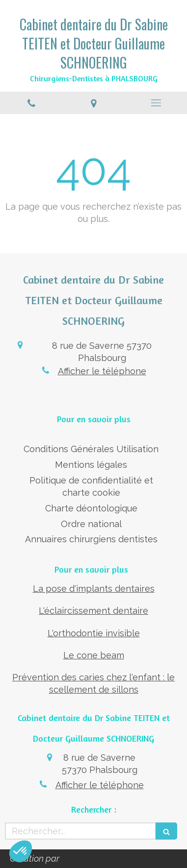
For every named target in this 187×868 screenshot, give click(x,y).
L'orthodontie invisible (94, 633)
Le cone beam (94, 655)
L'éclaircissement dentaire (93, 611)
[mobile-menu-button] (156, 103)
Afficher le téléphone (102, 371)
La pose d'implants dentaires (94, 589)
